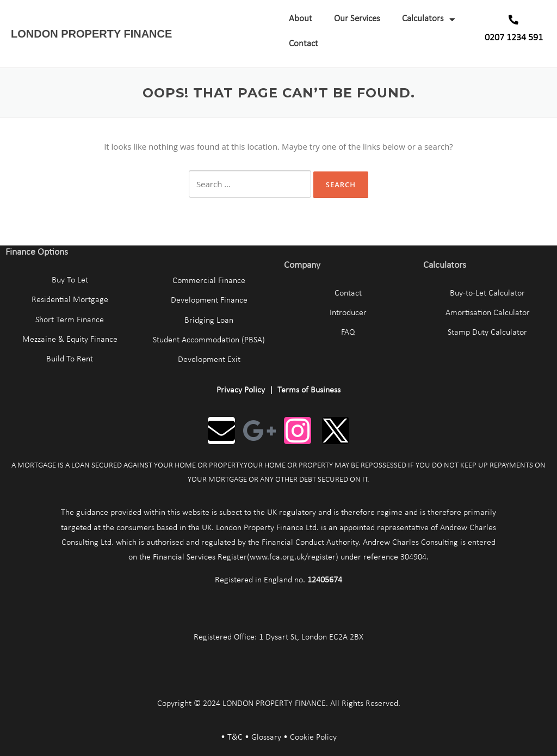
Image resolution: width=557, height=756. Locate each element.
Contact (304, 44)
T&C (235, 737)
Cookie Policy (313, 737)
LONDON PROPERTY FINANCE (91, 34)
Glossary (266, 737)
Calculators (429, 19)
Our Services (357, 19)
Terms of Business (309, 390)
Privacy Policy (241, 390)
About (301, 19)
